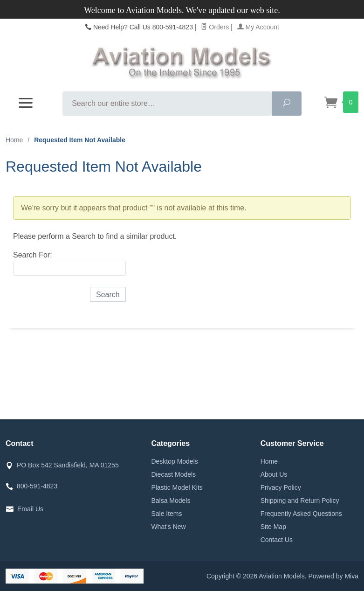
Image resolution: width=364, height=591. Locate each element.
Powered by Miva (333, 576)
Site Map (273, 527)
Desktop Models (174, 461)
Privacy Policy (281, 487)
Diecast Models (173, 474)
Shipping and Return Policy (300, 501)
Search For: (33, 255)
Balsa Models (171, 501)
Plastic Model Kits (177, 487)
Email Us (30, 509)
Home (14, 140)
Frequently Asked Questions (301, 514)
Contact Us (277, 540)
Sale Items (166, 514)
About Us (274, 474)
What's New (168, 527)
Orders (215, 27)
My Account (258, 27)
